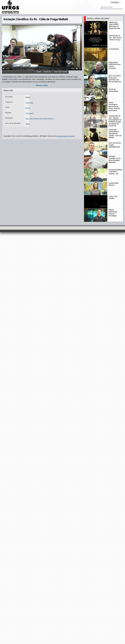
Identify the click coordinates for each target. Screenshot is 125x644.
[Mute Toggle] (77, 68)
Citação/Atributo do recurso (65, 136)
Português (30, 113)
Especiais (29, 103)
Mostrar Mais (42, 85)
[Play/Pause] (4, 68)
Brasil (28, 108)
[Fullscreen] (80, 68)
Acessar (115, 2)
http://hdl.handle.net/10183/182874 (40, 119)
